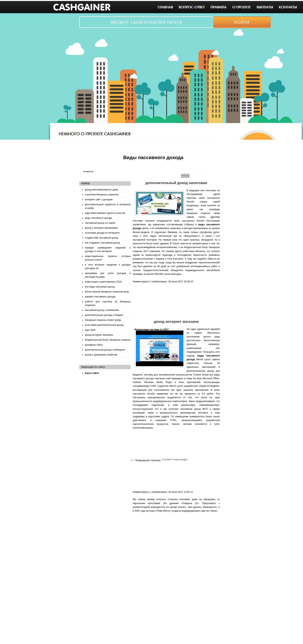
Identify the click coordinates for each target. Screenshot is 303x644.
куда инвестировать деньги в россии (105, 213)
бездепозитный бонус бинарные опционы (108, 340)
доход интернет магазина (99, 335)
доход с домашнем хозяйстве (101, 355)
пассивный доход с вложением (102, 310)
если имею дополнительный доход (104, 325)
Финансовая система (147, 330)
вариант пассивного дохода (100, 297)
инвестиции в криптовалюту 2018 (103, 282)
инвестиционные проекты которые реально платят (108, 258)
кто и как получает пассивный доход (178, 409)
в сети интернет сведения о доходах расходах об (108, 267)
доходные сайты (94, 345)
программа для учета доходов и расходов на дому (108, 275)
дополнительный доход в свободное (105, 350)
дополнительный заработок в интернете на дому (108, 206)
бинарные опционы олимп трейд (103, 320)
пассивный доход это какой (100, 223)
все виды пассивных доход (100, 287)
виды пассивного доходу (99, 218)
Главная (88, 172)
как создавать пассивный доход (102, 243)
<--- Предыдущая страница (146, 460)
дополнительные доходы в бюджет (104, 315)
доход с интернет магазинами (101, 228)
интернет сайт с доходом (99, 200)
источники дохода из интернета (102, 233)
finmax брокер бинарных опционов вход (107, 292)
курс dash (90, 330)
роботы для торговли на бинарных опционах (108, 303)
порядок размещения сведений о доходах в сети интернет (108, 249)
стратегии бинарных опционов (102, 195)
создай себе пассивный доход (101, 238)
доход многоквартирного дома (102, 190)
